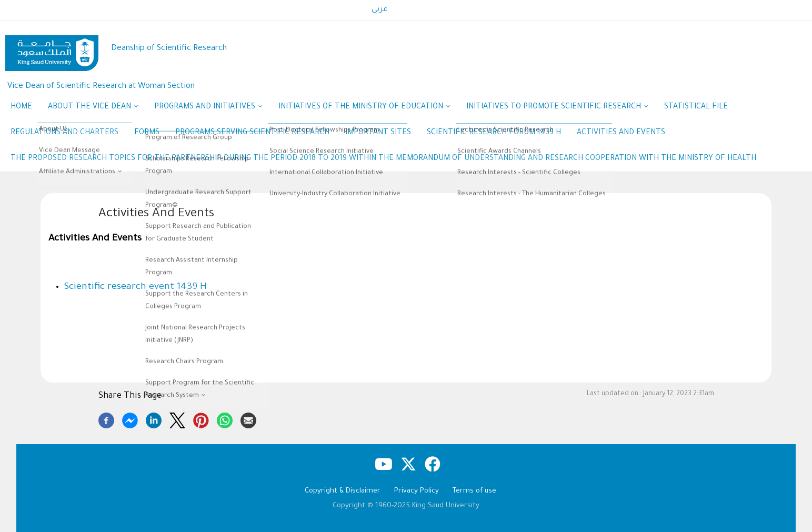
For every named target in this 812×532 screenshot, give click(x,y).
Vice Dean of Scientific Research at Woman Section (101, 87)
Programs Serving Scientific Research (252, 133)
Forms (147, 133)
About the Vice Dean (93, 108)
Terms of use (474, 491)
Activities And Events (621, 133)
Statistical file (696, 107)
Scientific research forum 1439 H (494, 133)
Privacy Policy (417, 491)
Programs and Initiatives (208, 108)
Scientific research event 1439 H (136, 287)
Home (21, 107)
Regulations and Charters (64, 133)
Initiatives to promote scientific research (557, 108)
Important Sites (378, 133)
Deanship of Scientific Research (169, 49)
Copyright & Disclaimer (343, 491)
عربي (380, 10)
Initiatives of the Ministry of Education (364, 108)
